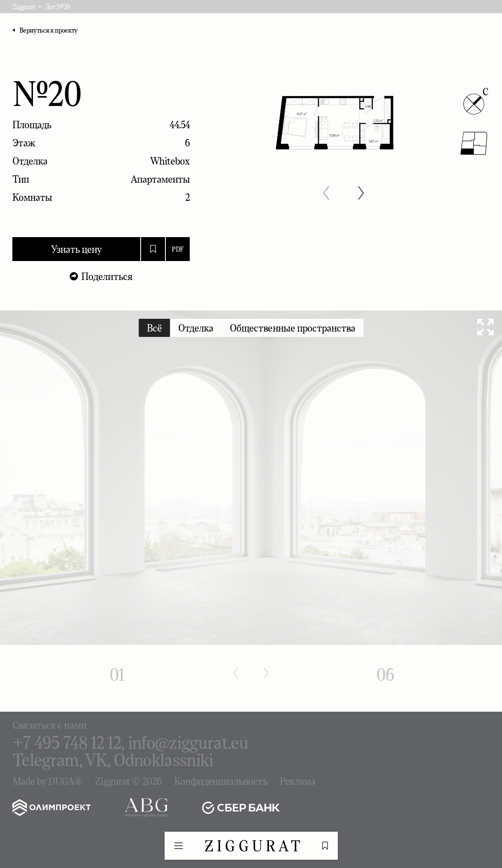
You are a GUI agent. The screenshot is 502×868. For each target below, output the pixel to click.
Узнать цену (76, 249)
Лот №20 (58, 7)
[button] (326, 193)
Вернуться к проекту (48, 30)
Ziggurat (24, 7)
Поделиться (107, 276)
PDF (178, 249)
